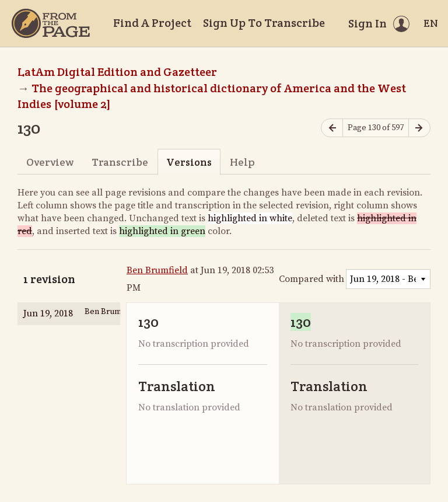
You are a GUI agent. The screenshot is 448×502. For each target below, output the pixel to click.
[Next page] (419, 128)
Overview (50, 162)
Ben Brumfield (157, 270)
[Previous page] (332, 128)
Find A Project (152, 23)
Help (242, 162)
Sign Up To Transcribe (264, 23)
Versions (189, 162)
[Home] (51, 23)
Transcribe (120, 162)
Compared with (311, 279)
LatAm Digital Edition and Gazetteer (117, 72)
